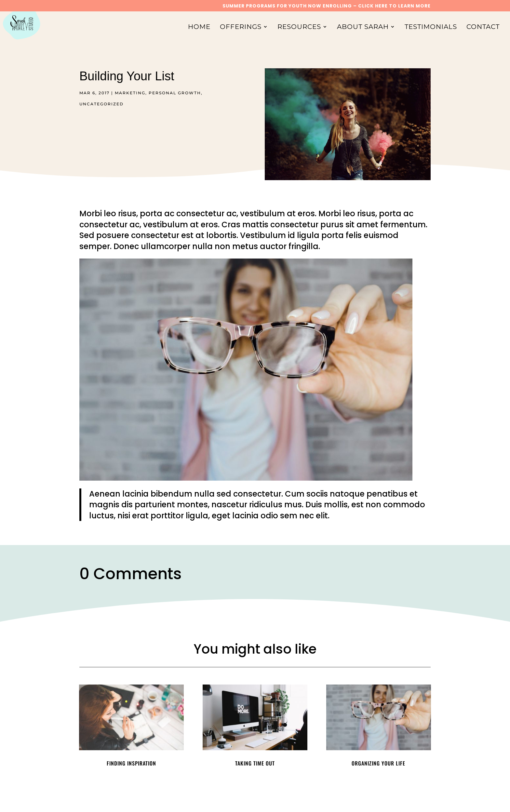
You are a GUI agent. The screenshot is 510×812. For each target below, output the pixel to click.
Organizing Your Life (378, 763)
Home (199, 27)
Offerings (241, 27)
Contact (483, 27)
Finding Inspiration (131, 763)
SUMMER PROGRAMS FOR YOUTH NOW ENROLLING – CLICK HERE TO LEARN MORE (327, 6)
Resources (299, 27)
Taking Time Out (255, 763)
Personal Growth (175, 93)
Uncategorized (101, 104)
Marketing (130, 93)
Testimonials (431, 27)
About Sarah (363, 27)
